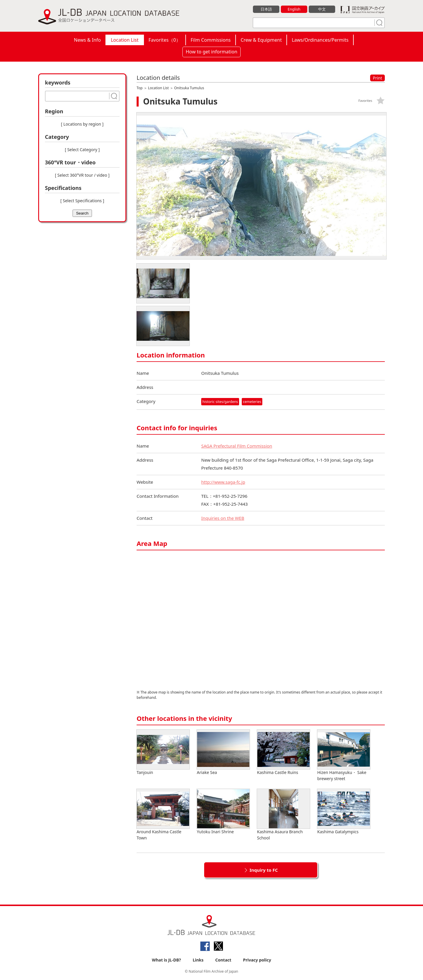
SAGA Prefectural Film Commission (237, 446)
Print (377, 78)
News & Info (88, 40)
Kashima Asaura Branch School (283, 815)
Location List (125, 40)
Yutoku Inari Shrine (223, 812)
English (294, 9)
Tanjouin (163, 752)
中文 (322, 9)
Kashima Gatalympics (344, 812)
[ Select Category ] (82, 150)
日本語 (266, 9)
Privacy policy (257, 960)
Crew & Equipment (261, 40)
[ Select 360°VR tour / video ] (82, 175)
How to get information (211, 52)
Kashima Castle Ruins (283, 752)
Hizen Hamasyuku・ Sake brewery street (344, 755)
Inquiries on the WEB (223, 518)
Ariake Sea (223, 752)
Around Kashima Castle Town (163, 815)
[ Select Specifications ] (82, 201)
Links (198, 960)
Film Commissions (211, 40)
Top (140, 88)
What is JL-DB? (166, 960)
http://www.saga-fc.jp (223, 482)
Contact (223, 960)
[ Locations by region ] (82, 124)
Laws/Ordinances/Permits (320, 40)
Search (82, 213)
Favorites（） (165, 40)
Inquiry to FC (263, 870)
